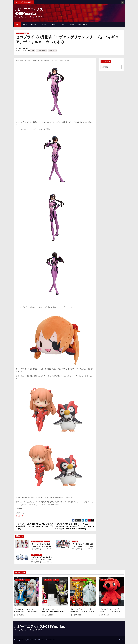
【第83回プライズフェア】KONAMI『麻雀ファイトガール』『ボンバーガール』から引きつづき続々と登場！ (27, 613)
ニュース (63, 25)
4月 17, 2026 (20, 615)
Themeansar (51, 640)
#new (32, 51)
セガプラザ (20, 516)
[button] (123, 25)
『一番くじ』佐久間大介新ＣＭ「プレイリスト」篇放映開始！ (83, 547)
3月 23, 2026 (35, 562)
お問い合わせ (83, 25)
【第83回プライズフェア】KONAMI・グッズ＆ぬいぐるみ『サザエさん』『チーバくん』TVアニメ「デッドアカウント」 (111, 613)
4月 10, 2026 (35, 549)
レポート (53, 25)
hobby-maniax (23, 48)
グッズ (34, 555)
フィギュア (25, 33)
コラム (72, 25)
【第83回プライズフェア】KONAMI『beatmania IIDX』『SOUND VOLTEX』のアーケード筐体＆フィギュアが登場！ (55, 613)
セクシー (34, 541)
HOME (25, 25)
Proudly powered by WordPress (24, 640)
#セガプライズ (53, 51)
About (121, 640)
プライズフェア (20, 580)
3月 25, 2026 (76, 549)
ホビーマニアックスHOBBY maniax (39, 627)
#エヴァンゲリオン (41, 51)
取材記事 (34, 25)
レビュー (44, 25)
